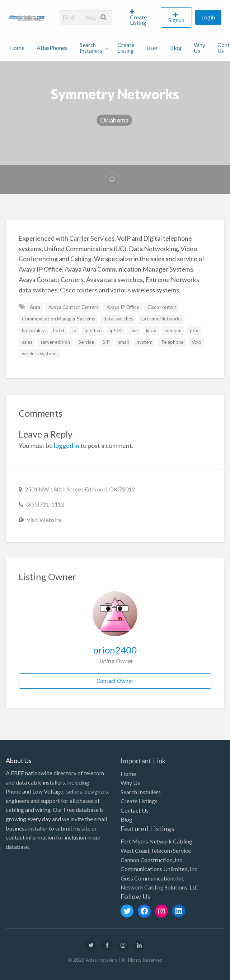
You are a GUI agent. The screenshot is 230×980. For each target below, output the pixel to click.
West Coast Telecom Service (156, 850)
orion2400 (115, 650)
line (134, 330)
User (152, 48)
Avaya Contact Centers (73, 307)
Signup (176, 20)
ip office (93, 330)
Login (208, 17)
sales (27, 342)
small (123, 342)
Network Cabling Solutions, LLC (160, 887)
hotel (59, 330)
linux (151, 330)
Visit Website (44, 520)
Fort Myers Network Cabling (156, 841)
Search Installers (91, 48)
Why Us (200, 48)
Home (17, 48)
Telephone (172, 342)
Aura (35, 307)
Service (86, 342)
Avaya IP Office (123, 307)
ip (74, 330)
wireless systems (40, 353)
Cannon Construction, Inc (151, 860)
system (145, 342)
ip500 (116, 330)
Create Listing (138, 17)
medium (173, 330)
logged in (67, 445)
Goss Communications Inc (152, 878)
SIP (106, 342)
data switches (118, 319)
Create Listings (139, 801)
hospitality (33, 330)
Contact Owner (115, 681)
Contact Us (135, 810)
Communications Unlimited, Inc (159, 869)
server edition (55, 342)
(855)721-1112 (45, 504)
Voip (196, 342)
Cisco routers (162, 307)
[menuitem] (142, 17)
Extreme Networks (161, 319)
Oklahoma (114, 120)
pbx (194, 330)
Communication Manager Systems (58, 319)
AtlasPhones (52, 48)
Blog (176, 48)
